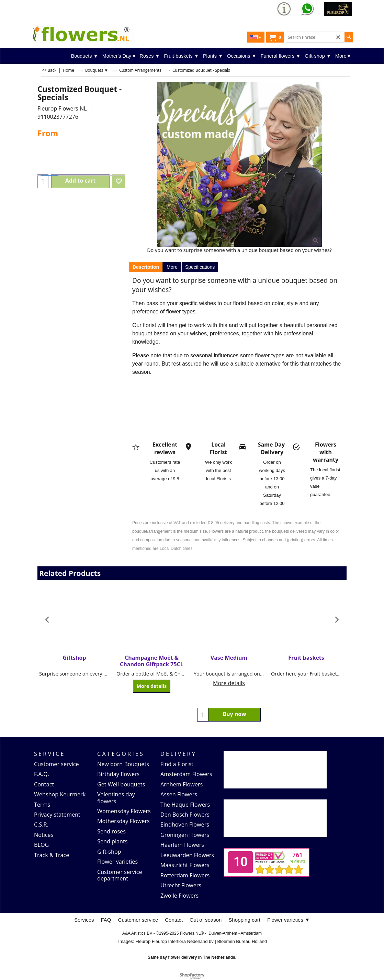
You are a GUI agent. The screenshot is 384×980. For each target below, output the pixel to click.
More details (152, 686)
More (172, 267)
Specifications (200, 267)
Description (146, 267)
